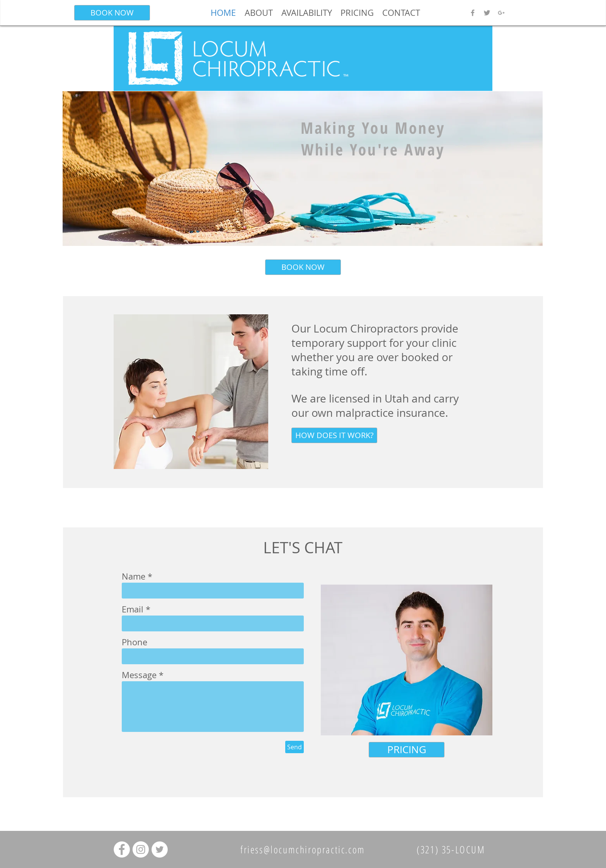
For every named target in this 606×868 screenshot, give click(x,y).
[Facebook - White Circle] (122, 849)
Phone (134, 642)
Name (134, 576)
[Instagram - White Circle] (141, 849)
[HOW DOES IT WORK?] (334, 435)
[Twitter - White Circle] (160, 849)
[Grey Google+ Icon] (501, 13)
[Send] (294, 747)
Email (133, 609)
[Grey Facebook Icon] (473, 13)
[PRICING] (407, 750)
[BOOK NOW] (112, 13)
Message (139, 675)
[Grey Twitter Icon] (487, 13)
